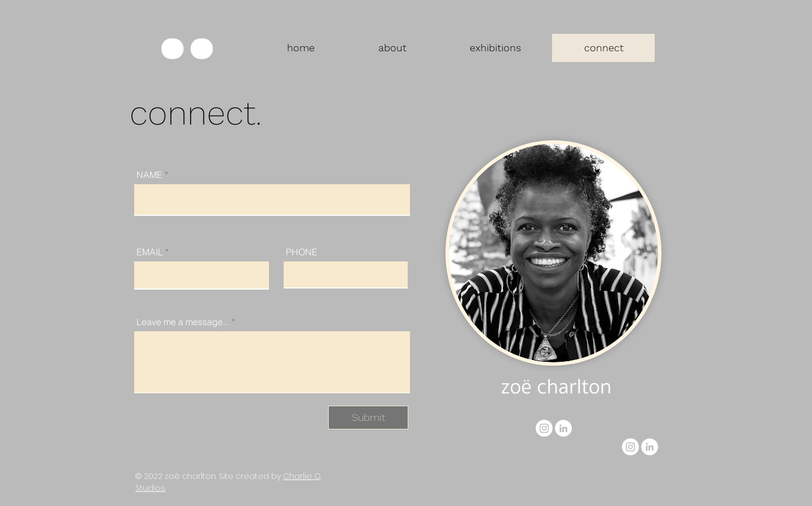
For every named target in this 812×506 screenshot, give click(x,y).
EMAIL (150, 252)
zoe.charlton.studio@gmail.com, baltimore (526, 443)
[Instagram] (544, 428)
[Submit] (368, 418)
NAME (149, 175)
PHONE (302, 252)
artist (398, 443)
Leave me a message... (183, 322)
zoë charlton (190, 476)
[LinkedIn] (563, 428)
